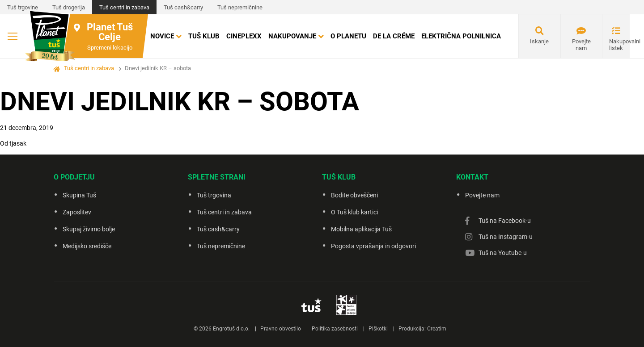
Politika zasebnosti (335, 329)
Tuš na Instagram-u (506, 237)
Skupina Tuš (79, 195)
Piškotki (378, 329)
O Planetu (348, 36)
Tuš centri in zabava (124, 7)
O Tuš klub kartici (354, 212)
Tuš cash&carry (183, 7)
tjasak (18, 143)
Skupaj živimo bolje (89, 229)
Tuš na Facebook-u (505, 221)
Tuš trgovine (23, 7)
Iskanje (539, 41)
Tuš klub (204, 36)
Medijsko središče (87, 246)
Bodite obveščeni (354, 195)
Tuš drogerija (69, 7)
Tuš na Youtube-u (503, 253)
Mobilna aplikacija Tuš (361, 229)
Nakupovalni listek (619, 45)
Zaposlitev (77, 212)
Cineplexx (244, 36)
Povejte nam (581, 45)
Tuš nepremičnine (240, 7)
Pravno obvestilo (281, 329)
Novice (162, 36)
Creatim (437, 329)
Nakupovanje (292, 36)
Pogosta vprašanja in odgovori (373, 246)
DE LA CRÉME (394, 36)
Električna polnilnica (461, 36)
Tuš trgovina (214, 195)
